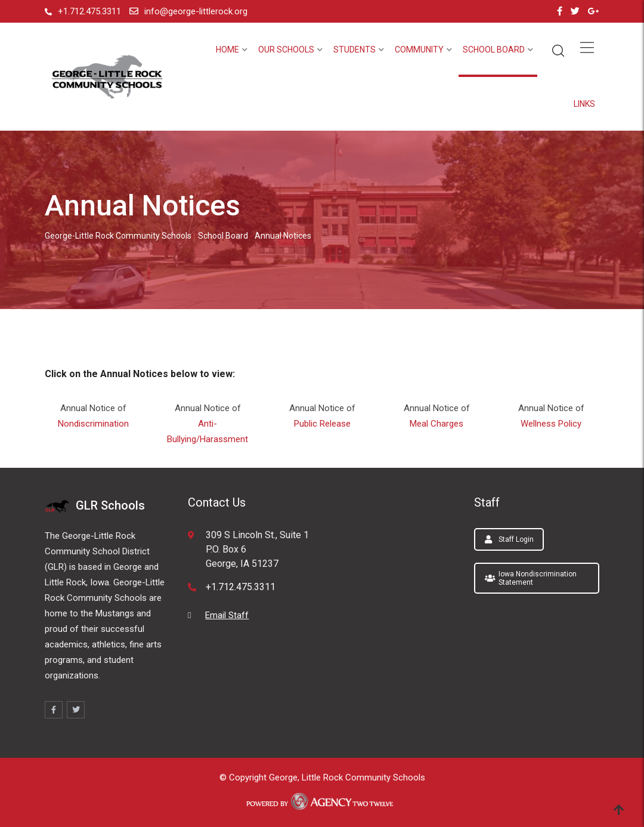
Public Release (322, 424)
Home (227, 50)
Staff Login (509, 539)
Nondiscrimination (93, 424)
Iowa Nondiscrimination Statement (531, 578)
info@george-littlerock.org (196, 11)
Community (419, 50)
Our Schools (286, 50)
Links (584, 104)
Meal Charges (436, 424)
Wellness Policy (551, 424)
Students (354, 50)
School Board (494, 50)
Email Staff (227, 615)
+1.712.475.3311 (89, 11)
